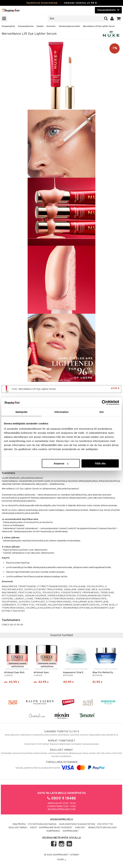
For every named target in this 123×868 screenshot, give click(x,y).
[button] (119, 19)
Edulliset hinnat (18, 828)
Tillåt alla (100, 463)
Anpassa (61, 463)
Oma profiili (19, 824)
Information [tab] (61, 412)
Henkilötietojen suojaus (102, 828)
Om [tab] (102, 412)
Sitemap (75, 855)
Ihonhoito (51, 26)
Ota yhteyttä (105, 824)
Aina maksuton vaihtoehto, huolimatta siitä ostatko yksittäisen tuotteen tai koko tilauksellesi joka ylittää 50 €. (61, 733)
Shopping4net (8, 26)
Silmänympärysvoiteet (69, 26)
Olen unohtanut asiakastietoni (77, 824)
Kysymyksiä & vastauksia (42, 824)
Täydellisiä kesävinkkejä (42, 3)
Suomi (61, 860)
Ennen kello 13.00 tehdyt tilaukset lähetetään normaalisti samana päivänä (61, 742)
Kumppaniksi (53, 831)
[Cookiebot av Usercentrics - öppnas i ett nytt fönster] (104, 402)
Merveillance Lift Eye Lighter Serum (99, 26)
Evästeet (80, 828)
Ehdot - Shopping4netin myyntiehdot (51, 828)
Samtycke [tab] (21, 412)
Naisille (40, 26)
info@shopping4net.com (62, 810)
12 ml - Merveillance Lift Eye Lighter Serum (61, 389)
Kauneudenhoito (26, 26)
